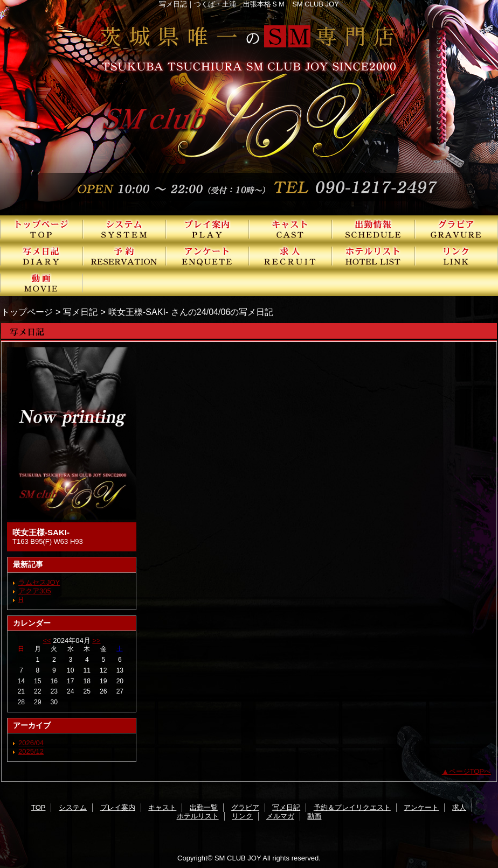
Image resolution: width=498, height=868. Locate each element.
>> (96, 640)
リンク (456, 256)
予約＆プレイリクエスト (124, 256)
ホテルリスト (373, 256)
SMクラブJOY (249, 108)
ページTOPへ (470, 771)
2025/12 (31, 751)
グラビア (456, 229)
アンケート (207, 256)
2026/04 (31, 743)
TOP (41, 229)
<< (47, 640)
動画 (41, 283)
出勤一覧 (373, 229)
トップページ (27, 312)
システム (124, 229)
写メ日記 (41, 256)
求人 (290, 256)
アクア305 (35, 591)
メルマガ (280, 816)
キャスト (290, 229)
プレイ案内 (207, 229)
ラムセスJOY (39, 582)
